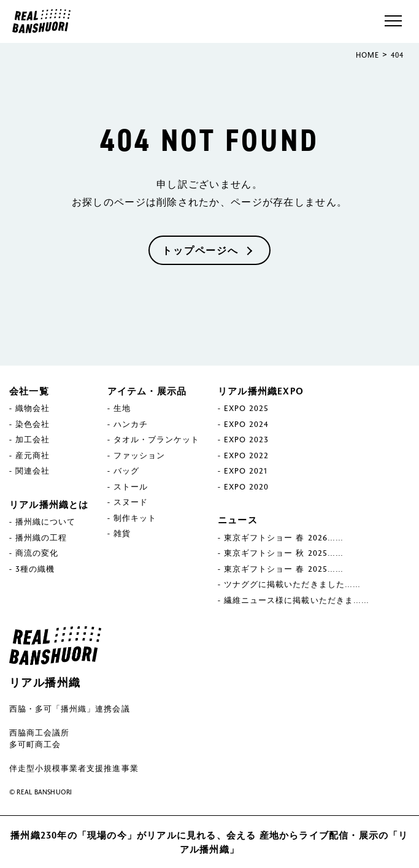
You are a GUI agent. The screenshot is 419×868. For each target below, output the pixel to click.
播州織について (45, 521)
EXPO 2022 (246, 455)
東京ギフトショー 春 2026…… (284, 537)
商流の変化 (37, 553)
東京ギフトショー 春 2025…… (284, 569)
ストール (131, 486)
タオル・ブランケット (156, 439)
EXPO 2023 (246, 439)
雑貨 (122, 533)
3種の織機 (35, 569)
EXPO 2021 (246, 470)
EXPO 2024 (246, 424)
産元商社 (33, 455)
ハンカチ (131, 424)
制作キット (135, 518)
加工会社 (33, 439)
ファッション (139, 455)
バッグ (126, 470)
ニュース (238, 520)
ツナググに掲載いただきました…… (292, 584)
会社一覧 (29, 391)
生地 (122, 408)
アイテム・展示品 (147, 391)
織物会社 (33, 408)
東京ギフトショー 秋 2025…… (284, 553)
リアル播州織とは (49, 504)
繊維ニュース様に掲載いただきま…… (297, 600)
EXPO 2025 (246, 408)
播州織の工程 (41, 537)
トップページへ (200, 250)
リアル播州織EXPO (261, 391)
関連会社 (33, 470)
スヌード (131, 502)
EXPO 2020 (246, 486)
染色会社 (33, 424)
